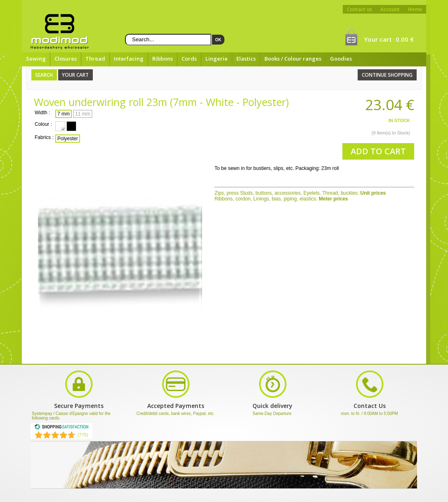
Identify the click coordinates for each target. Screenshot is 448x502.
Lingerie (217, 59)
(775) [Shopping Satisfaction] (83, 435)
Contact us (360, 9)
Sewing (36, 59)
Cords (189, 59)
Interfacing (129, 59)
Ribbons (163, 59)
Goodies (341, 59)
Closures (66, 59)
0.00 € (405, 39)
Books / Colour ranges (293, 59)
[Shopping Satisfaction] (61, 428)
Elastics (246, 59)
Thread (95, 59)
